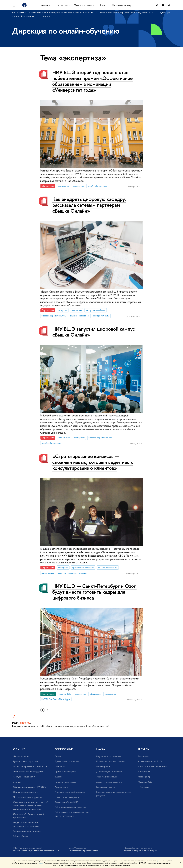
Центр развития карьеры (67, 797)
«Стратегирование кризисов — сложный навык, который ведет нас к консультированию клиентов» (93, 462)
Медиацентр (144, 777)
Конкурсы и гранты (106, 787)
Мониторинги (103, 767)
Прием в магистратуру (66, 782)
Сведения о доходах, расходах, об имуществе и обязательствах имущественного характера (31, 806)
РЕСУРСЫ (144, 749)
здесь (159, 861)
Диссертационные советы (109, 772)
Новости (46, 16)
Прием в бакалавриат (65, 772)
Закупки (17, 782)
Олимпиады (60, 767)
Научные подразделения (109, 756)
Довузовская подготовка (67, 761)
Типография (144, 772)
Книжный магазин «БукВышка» (152, 767)
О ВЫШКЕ (19, 749)
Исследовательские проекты (111, 761)
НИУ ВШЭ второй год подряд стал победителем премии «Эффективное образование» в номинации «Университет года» (93, 81)
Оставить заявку (122, 5)
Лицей (58, 756)
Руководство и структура (26, 761)
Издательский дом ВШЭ (150, 761)
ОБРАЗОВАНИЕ (64, 749)
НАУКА (101, 749)
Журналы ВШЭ (145, 782)
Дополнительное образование (70, 792)
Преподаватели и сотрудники (28, 772)
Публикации (144, 787)
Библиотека (144, 756)
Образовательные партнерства (71, 807)
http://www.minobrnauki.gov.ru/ (28, 848)
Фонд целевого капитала (26, 792)
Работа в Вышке (21, 836)
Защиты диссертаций (107, 777)
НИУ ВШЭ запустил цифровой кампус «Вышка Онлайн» (94, 332)
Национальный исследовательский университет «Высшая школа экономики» (53, 13)
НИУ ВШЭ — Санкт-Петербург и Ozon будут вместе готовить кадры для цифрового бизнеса (94, 592)
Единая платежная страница (27, 831)
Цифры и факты (21, 756)
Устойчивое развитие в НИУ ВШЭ (30, 767)
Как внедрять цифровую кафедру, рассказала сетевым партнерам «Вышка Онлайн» (89, 205)
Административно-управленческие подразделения (127, 13)
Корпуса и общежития (24, 777)
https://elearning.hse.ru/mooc (138, 848)
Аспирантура (61, 787)
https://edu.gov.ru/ (77, 848)
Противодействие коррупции (28, 797)
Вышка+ (59, 777)
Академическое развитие (109, 782)
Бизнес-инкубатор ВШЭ (67, 802)
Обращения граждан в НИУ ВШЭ (30, 787)
